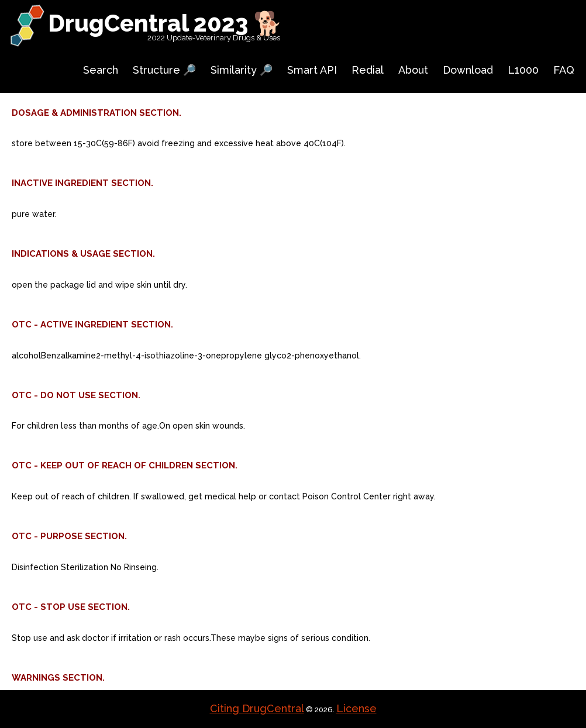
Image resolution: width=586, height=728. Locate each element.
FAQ (564, 70)
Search (101, 70)
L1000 (523, 70)
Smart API (312, 70)
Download (468, 70)
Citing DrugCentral (257, 708)
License (356, 708)
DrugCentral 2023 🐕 (165, 23)
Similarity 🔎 (242, 70)
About (413, 70)
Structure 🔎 (164, 70)
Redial (368, 70)
